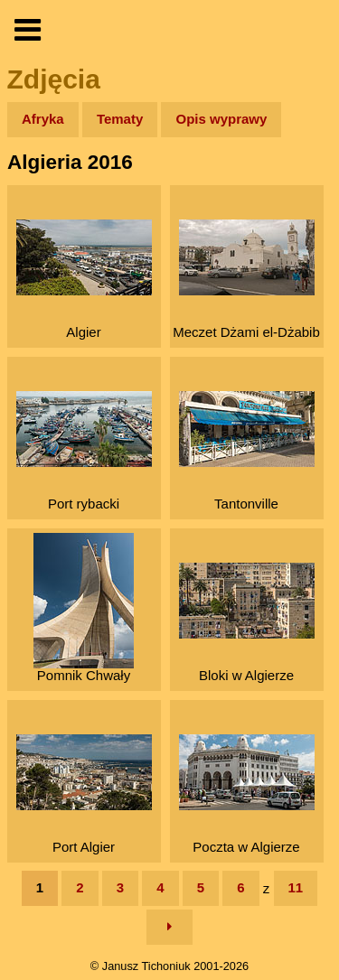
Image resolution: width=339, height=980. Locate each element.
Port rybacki (84, 451)
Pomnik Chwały (84, 608)
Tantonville (247, 451)
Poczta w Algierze (247, 794)
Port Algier (84, 794)
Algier (84, 280)
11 (296, 887)
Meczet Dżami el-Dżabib (246, 280)
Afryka (43, 119)
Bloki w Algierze (247, 623)
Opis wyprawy (221, 119)
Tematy (120, 119)
